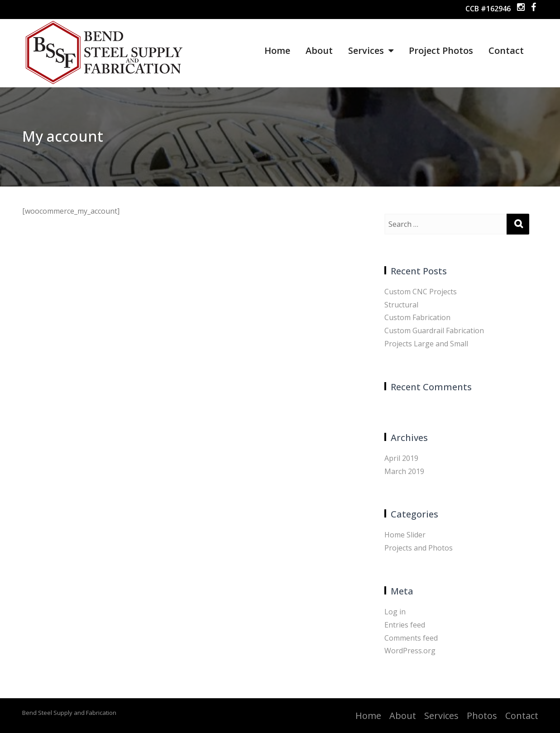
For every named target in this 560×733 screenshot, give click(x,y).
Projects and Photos (419, 548)
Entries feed (405, 625)
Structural (401, 305)
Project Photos (441, 50)
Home (277, 50)
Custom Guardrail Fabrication (434, 331)
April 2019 (401, 458)
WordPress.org (410, 651)
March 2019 (404, 471)
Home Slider (405, 535)
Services (371, 50)
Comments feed (411, 638)
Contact (506, 50)
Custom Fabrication (417, 317)
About (319, 50)
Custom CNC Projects (421, 292)
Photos (482, 716)
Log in (395, 612)
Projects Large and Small (426, 344)
